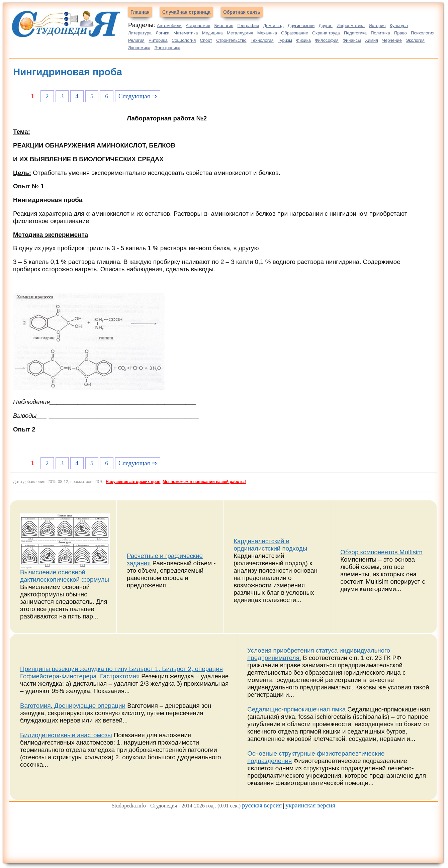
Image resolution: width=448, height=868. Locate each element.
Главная (140, 12)
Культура (399, 26)
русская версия (262, 805)
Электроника (167, 48)
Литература (140, 33)
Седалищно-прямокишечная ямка (296, 709)
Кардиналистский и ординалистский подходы (270, 545)
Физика (303, 40)
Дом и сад (274, 26)
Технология (262, 40)
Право (400, 33)
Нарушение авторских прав (133, 482)
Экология (415, 40)
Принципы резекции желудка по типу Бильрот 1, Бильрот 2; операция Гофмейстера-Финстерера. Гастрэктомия (121, 672)
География (248, 26)
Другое (325, 26)
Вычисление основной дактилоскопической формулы (65, 576)
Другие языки (301, 26)
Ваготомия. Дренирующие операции (73, 706)
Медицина (212, 33)
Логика (162, 33)
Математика (186, 33)
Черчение (392, 40)
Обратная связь (242, 12)
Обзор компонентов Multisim (381, 552)
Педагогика (355, 33)
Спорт (206, 40)
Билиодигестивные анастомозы (66, 735)
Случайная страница (186, 12)
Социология (184, 40)
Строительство (231, 40)
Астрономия (198, 26)
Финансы (352, 40)
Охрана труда (326, 33)
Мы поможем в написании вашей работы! (204, 482)
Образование (295, 33)
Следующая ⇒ (138, 96)
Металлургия (240, 33)
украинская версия (310, 805)
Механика (267, 33)
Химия (372, 40)
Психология (423, 33)
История (377, 26)
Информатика (351, 26)
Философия (327, 40)
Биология (224, 26)
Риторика (158, 40)
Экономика (139, 48)
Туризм (285, 40)
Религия (136, 40)
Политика (380, 33)
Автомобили (169, 26)
